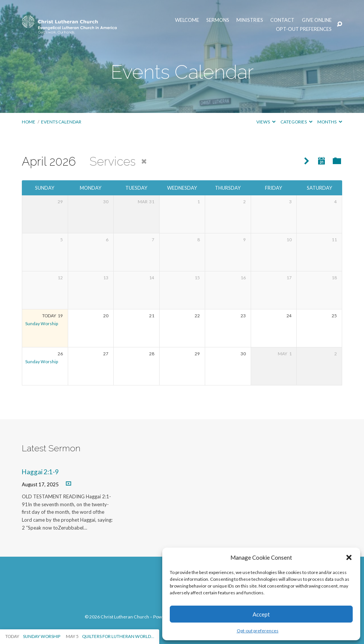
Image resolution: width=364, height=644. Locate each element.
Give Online (317, 20)
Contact (282, 20)
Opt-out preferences (258, 631)
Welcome (187, 20)
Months (330, 122)
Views (266, 122)
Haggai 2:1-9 (40, 472)
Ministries (250, 20)
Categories (296, 122)
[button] (349, 557)
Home (29, 122)
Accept (261, 614)
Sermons (218, 20)
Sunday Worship (42, 324)
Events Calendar (61, 122)
